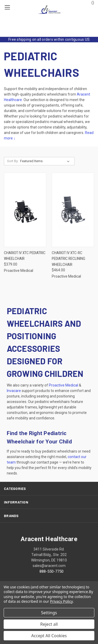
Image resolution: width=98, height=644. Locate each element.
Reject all (49, 624)
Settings (49, 613)
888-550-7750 (51, 571)
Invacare (14, 391)
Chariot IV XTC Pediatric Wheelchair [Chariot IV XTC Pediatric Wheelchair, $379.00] (25, 256)
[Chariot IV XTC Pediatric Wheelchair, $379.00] (25, 210)
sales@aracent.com (49, 566)
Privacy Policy (61, 601)
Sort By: (13, 161)
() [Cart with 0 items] (90, 4)
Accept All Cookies (49, 636)
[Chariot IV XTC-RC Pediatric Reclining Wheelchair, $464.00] (73, 210)
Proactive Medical (64, 385)
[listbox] (46, 161)
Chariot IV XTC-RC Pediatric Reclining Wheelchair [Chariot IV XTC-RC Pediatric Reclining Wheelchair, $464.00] (68, 259)
